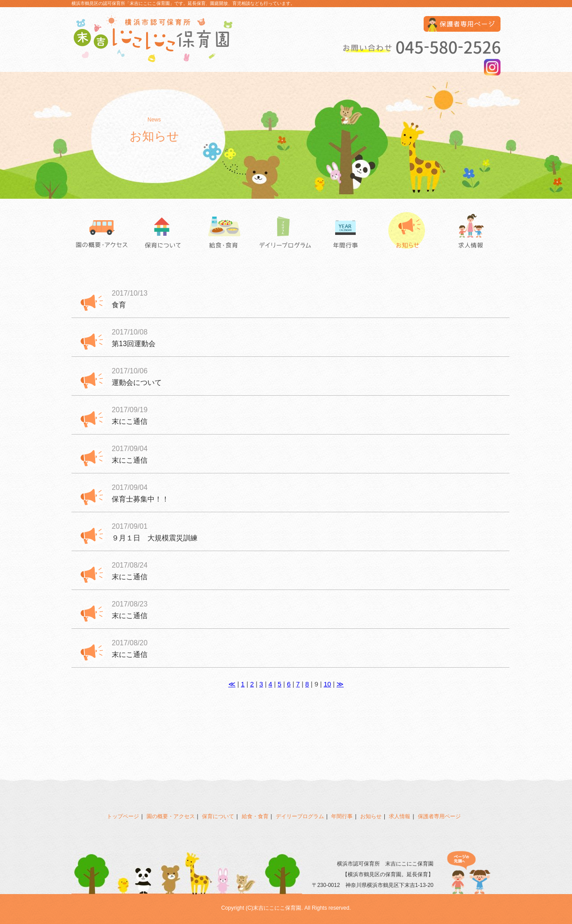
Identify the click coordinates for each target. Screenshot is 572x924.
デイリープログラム (286, 232)
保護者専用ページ (439, 816)
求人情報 (470, 232)
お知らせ (409, 232)
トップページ (123, 816)
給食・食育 (225, 232)
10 (327, 684)
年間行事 (347, 232)
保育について (163, 232)
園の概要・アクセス (102, 232)
